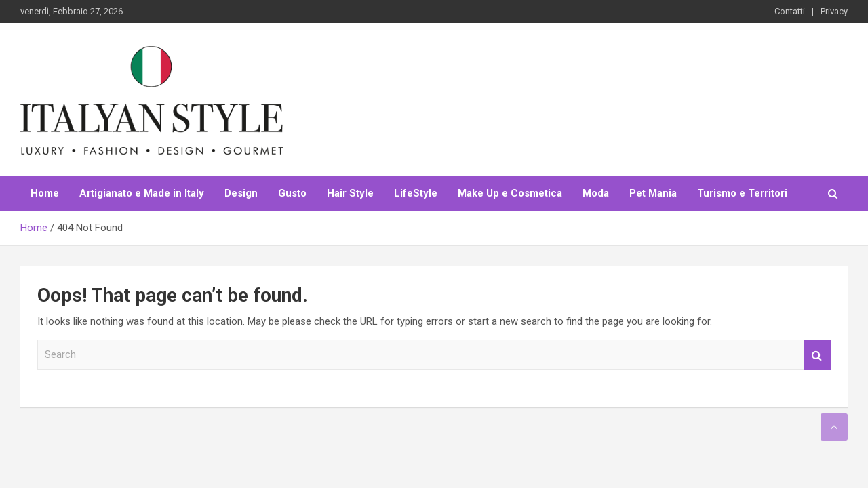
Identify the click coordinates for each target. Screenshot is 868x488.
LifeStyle (416, 193)
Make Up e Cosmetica (510, 193)
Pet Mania (653, 193)
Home (45, 193)
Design (241, 193)
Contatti (790, 11)
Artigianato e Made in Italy (142, 193)
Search (817, 355)
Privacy (834, 11)
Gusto (292, 193)
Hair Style (350, 193)
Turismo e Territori (742, 193)
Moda (596, 193)
